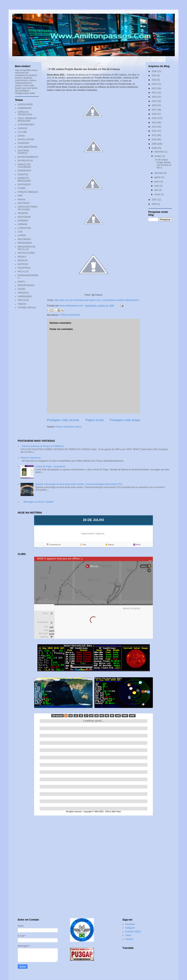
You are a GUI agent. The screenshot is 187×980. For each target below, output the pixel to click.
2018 (154, 105)
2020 (154, 97)
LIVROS (22, 235)
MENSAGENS (25, 243)
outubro (158, 156)
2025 (154, 75)
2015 (154, 118)
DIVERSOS (23, 143)
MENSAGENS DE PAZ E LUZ (27, 248)
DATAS (21, 136)
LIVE (20, 232)
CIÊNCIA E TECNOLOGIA (25, 113)
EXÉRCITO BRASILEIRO (24, 179)
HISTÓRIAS (24, 203)
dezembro (160, 152)
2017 (154, 110)
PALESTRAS (24, 268)
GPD (20, 196)
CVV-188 (22, 132)
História (21, 200)
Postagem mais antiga (125, 420)
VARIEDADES (25, 297)
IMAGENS (23, 213)
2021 (154, 93)
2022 (154, 88)
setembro (159, 173)
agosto (158, 177)
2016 (154, 114)
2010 (154, 140)
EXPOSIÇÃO (24, 185)
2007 (154, 200)
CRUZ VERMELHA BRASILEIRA (27, 120)
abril (157, 190)
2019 (154, 101)
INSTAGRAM (24, 217)
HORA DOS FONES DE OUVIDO (28, 208)
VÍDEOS (22, 304)
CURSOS (22, 128)
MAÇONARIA (24, 239)
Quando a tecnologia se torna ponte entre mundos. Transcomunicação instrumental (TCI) (79, 484)
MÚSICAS (23, 260)
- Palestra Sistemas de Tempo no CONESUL (42, 446)
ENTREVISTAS (25, 161)
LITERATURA (24, 228)
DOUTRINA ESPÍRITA (23, 152)
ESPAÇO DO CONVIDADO (24, 166)
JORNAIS (22, 224)
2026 (154, 71)
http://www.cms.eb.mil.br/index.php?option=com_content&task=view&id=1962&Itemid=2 (97, 300)
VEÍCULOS (23, 300)
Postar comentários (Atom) (69, 427)
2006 (154, 204)
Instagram (130, 928)
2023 (154, 84)
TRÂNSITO (23, 293)
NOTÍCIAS (23, 264)
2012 (154, 131)
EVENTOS (23, 175)
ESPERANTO (24, 171)
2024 (154, 80)
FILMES (22, 188)
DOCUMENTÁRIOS (27, 147)
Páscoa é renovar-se (31, 458)
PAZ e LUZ (23, 272)
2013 (154, 127)
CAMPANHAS (25, 108)
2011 (154, 135)
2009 (154, 144)
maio (157, 186)
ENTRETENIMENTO (28, 157)
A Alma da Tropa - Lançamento (50, 466)
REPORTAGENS (26, 285)
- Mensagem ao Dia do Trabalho (38, 502)
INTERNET (23, 221)
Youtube (129, 939)
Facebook (130, 924)
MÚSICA (22, 257)
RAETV (21, 282)
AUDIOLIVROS (25, 104)
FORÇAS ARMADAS (70, 315)
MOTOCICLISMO (26, 253)
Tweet (128, 935)
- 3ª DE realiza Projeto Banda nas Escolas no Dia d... (163, 164)
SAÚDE (21, 289)
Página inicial (95, 420)
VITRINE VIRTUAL (27, 308)
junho (157, 182)
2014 (154, 123)
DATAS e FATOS (26, 140)
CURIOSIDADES (26, 125)
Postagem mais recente (63, 420)
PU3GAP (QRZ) (133, 932)
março (158, 194)
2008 (154, 148)
